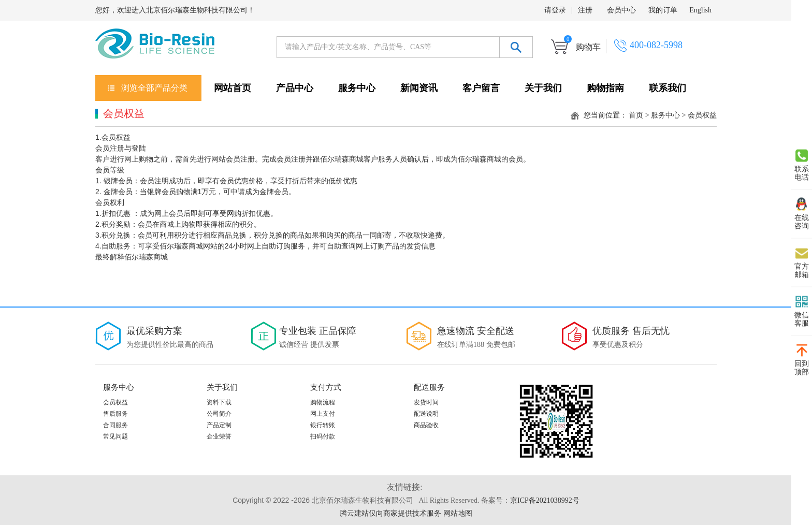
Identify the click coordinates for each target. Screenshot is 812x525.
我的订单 (663, 10)
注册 (585, 10)
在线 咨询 (802, 214)
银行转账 (323, 425)
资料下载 (219, 402)
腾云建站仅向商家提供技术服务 (390, 513)
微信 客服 (802, 311)
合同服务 (115, 425)
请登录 (555, 10)
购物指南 (605, 88)
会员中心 (621, 10)
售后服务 (115, 414)
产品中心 (295, 88)
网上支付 (323, 414)
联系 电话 (802, 165)
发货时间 (426, 402)
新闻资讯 (419, 88)
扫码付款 (323, 436)
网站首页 (233, 88)
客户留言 (481, 88)
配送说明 (426, 414)
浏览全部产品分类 (154, 88)
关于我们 (543, 88)
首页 (636, 115)
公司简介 (219, 414)
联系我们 (668, 88)
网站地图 (458, 513)
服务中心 (357, 88)
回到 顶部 (802, 360)
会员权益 (115, 402)
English (700, 10)
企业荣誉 (219, 436)
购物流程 (323, 402)
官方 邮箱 (802, 262)
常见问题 (115, 436)
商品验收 (426, 425)
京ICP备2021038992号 (545, 500)
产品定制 (219, 425)
